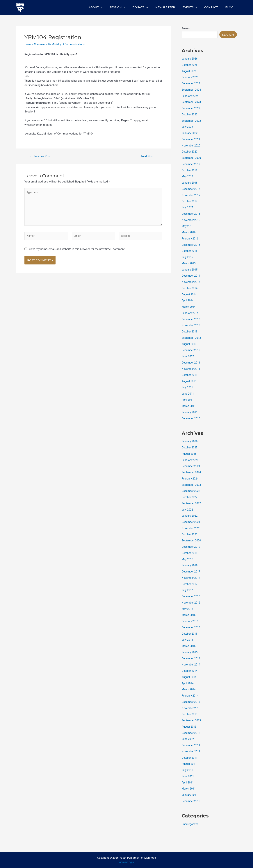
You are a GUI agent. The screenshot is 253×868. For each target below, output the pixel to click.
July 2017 (188, 207)
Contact (214, 7)
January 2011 (190, 412)
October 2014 (190, 288)
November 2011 (191, 369)
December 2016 (191, 214)
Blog (230, 7)
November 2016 (191, 220)
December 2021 (191, 139)
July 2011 (188, 387)
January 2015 (190, 270)
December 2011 (191, 363)
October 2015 (190, 251)
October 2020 (190, 152)
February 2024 (190, 96)
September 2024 (192, 90)
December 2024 (191, 83)
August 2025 (189, 71)
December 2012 (191, 350)
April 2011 (188, 400)
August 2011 (189, 381)
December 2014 (191, 276)
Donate (150, 7)
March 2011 (189, 406)
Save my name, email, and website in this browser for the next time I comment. (77, 252)
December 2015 (191, 245)
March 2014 (189, 307)
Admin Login (126, 862)
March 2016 (189, 232)
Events (195, 7)
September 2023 (192, 102)
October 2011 (190, 375)
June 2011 (188, 394)
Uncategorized (190, 824)
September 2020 (192, 158)
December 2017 (191, 189)
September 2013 (192, 338)
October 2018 (190, 170)
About (110, 7)
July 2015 (188, 257)
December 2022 (191, 108)
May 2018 (188, 176)
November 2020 (191, 146)
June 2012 (188, 356)
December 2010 (191, 418)
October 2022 (190, 114)
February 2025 (190, 77)
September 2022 (192, 121)
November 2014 (191, 282)
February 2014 (190, 313)
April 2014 (188, 300)
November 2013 (191, 325)
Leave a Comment (36, 44)
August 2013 (189, 344)
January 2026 (190, 59)
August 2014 (189, 294)
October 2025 (190, 65)
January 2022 (190, 133)
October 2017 (190, 201)
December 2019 (191, 164)
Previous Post (41, 156)
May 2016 (188, 226)
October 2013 (190, 332)
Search (186, 28)
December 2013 (191, 319)
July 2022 (188, 127)
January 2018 (190, 183)
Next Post (149, 156)
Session (129, 7)
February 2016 (190, 239)
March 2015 (189, 263)
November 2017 (191, 195)
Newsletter (173, 7)
